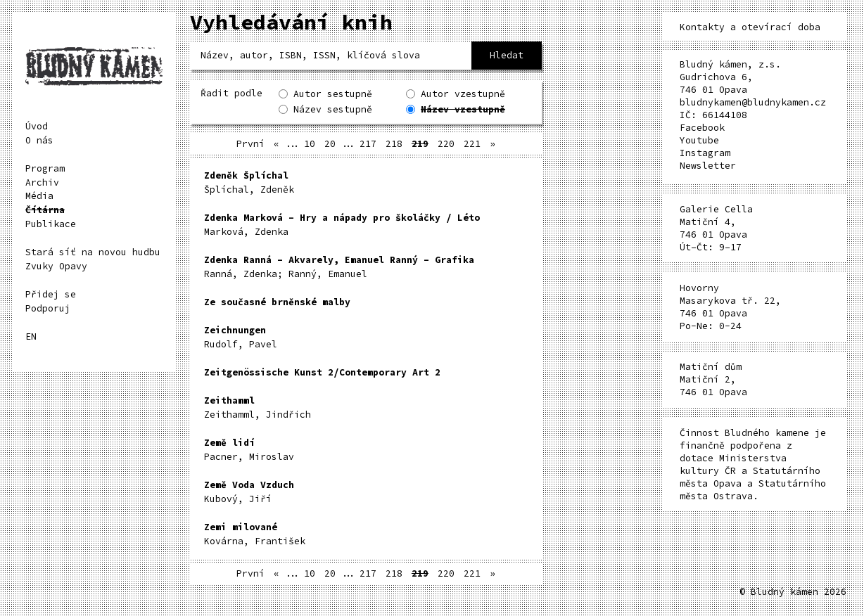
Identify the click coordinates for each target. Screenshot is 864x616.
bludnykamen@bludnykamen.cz (753, 102)
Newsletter (708, 166)
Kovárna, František (255, 534)
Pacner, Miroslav (249, 450)
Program (45, 168)
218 (394, 144)
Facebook (702, 128)
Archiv (42, 182)
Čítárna (45, 210)
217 (368, 144)
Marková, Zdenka (342, 225)
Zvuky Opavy (56, 266)
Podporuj (48, 308)
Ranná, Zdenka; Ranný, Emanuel (339, 267)
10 (310, 144)
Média (39, 196)
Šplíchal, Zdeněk (249, 182)
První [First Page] (250, 144)
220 (446, 144)
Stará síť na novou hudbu (93, 252)
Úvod (37, 126)
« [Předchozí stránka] (277, 144)
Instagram (705, 153)
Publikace (51, 224)
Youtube (699, 140)
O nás (39, 140)
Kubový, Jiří (249, 492)
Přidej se (51, 294)
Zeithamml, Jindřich (258, 408)
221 (472, 144)
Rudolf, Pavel (241, 337)
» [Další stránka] (493, 144)
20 (330, 144)
